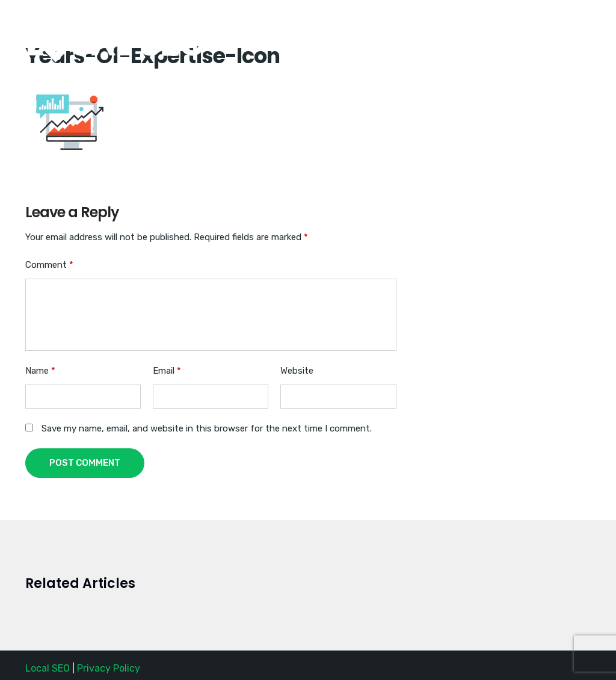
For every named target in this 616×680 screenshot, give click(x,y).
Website (297, 371)
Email (167, 371)
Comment (49, 265)
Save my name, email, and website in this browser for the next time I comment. (207, 428)
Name (40, 371)
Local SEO (48, 668)
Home (393, 26)
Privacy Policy (109, 668)
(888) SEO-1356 (457, 26)
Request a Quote (540, 26)
